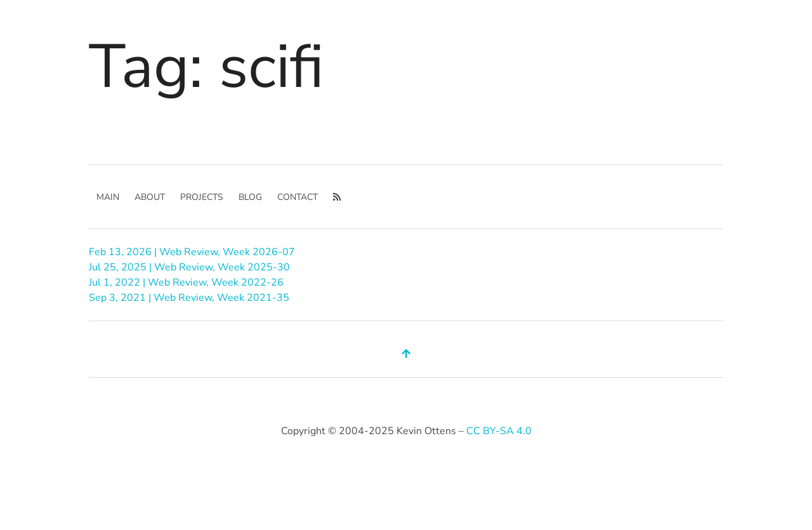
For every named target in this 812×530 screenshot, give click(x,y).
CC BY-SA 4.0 (499, 431)
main (108, 197)
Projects (202, 197)
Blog (250, 197)
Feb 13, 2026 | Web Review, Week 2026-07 (192, 252)
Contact (298, 197)
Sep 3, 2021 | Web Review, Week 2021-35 (189, 298)
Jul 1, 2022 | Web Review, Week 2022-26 (186, 282)
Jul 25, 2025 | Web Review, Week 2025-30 (189, 267)
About (150, 197)
